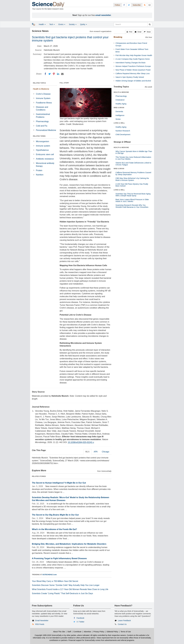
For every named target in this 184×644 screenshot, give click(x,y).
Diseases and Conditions (42, 108)
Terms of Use (126, 632)
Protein (39, 170)
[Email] (62, 74)
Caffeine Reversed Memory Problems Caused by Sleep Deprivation (133, 173)
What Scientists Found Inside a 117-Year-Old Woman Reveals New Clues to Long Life (70, 589)
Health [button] (42, 24)
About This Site (59, 632)
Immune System (43, 98)
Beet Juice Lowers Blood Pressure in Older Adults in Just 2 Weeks (132, 200)
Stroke (118, 119)
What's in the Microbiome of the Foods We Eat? (55, 529)
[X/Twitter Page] (129, 5)
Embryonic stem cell (45, 154)
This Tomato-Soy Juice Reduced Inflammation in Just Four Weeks (133, 158)
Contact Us (122, 624)
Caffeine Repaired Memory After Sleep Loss (133, 73)
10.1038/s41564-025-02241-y (81, 442)
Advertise (87, 632)
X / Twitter (80, 622)
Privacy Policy (99, 632)
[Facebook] (45, 74)
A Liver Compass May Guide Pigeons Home (133, 59)
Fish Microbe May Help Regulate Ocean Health (134, 55)
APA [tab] (96, 452)
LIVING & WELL (119, 123)
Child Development (123, 134)
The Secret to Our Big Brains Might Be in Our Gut (55, 515)
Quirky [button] (84, 24)
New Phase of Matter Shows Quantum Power (133, 70)
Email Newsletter (42, 620)
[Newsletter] (150, 5)
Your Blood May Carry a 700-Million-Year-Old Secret (55, 581)
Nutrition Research (123, 131)
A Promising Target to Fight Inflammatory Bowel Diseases (59, 558)
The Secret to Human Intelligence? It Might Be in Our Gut (59, 483)
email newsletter (103, 15)
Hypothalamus (42, 150)
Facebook (80, 618)
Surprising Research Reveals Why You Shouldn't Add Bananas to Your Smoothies (132, 206)
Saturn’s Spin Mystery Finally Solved (130, 77)
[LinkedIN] (58, 74)
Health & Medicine (41, 89)
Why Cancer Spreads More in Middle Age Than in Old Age (134, 152)
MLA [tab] (87, 452)
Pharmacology (42, 121)
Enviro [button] (62, 24)
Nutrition (40, 175)
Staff (69, 632)
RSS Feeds (40, 624)
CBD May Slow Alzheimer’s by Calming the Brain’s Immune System (132, 179)
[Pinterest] (54, 74)
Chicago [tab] (105, 452)
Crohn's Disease (43, 94)
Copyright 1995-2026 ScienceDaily (48, 635)
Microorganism (43, 141)
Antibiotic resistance (45, 159)
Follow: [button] (118, 5)
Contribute (77, 632)
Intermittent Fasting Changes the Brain (131, 63)
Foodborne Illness (44, 103)
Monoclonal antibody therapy (45, 165)
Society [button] (73, 24)
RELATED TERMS (39, 136)
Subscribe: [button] (137, 5)
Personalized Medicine (46, 130)
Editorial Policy (112, 632)
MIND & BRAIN (119, 108)
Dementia (119, 111)
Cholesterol (120, 100)
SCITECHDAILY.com (50, 575)
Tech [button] (52, 24)
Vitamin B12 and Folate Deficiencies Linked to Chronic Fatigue (133, 164)
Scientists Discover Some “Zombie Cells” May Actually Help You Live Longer (66, 585)
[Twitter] (50, 74)
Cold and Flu (42, 126)
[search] (150, 24)
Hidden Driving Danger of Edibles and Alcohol (133, 81)
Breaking (118, 37)
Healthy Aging (121, 104)
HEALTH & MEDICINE (121, 92)
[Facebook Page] (124, 5)
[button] (129, 32)
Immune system (43, 146)
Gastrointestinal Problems (43, 116)
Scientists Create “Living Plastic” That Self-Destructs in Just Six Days (63, 593)
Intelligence (120, 115)
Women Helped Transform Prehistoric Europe (133, 66)
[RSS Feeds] (145, 5)
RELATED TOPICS (39, 83)
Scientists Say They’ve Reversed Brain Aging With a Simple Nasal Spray (133, 195)
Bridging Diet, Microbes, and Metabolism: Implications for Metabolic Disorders (69, 544)
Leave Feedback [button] (124, 620)
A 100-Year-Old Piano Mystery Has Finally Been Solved (132, 185)
